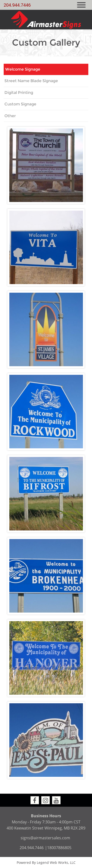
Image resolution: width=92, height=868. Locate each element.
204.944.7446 (17, 5)
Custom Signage (20, 104)
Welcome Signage (23, 69)
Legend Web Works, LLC (56, 862)
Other (10, 116)
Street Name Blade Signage (31, 81)
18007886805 (59, 848)
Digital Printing (19, 93)
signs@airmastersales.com (45, 838)
